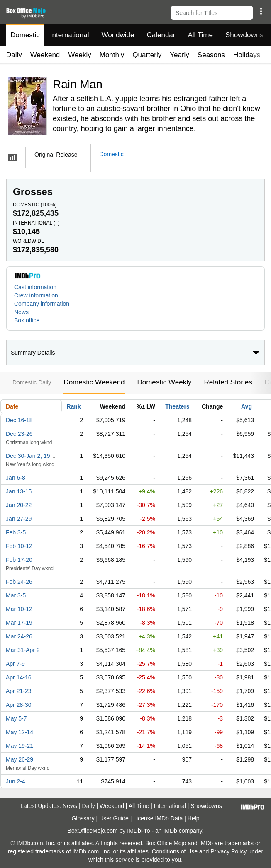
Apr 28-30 (18, 705)
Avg (247, 406)
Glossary (83, 818)
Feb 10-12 (19, 546)
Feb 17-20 (19, 560)
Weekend (45, 55)
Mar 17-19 (19, 623)
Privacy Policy (228, 851)
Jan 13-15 (19, 491)
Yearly (179, 55)
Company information (42, 304)
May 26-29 (20, 759)
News (21, 312)
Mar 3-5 (16, 595)
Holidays (247, 55)
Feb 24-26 (19, 582)
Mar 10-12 (19, 609)
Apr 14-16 (18, 677)
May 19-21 (20, 746)
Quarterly (147, 55)
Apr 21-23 (18, 691)
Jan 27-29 (19, 519)
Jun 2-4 (16, 781)
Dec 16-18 (19, 420)
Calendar (161, 35)
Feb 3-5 (16, 532)
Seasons (211, 55)
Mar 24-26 (19, 636)
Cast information (35, 287)
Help (194, 818)
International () (36, 223)
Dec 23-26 (19, 434)
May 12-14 (20, 732)
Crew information (36, 295)
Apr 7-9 (15, 664)
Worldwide (118, 35)
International (70, 35)
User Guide (114, 818)
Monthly (112, 55)
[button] (261, 11)
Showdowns (244, 35)
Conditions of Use (175, 851)
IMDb (170, 831)
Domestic (25, 35)
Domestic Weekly (164, 382)
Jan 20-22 (19, 505)
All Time (200, 35)
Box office (27, 320)
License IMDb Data (158, 818)
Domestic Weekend (94, 382)
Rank (73, 406)
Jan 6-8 (16, 478)
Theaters (177, 406)
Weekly (79, 55)
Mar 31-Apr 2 (23, 650)
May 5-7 (16, 718)
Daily (14, 55)
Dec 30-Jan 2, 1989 (31, 456)
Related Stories (228, 382)
